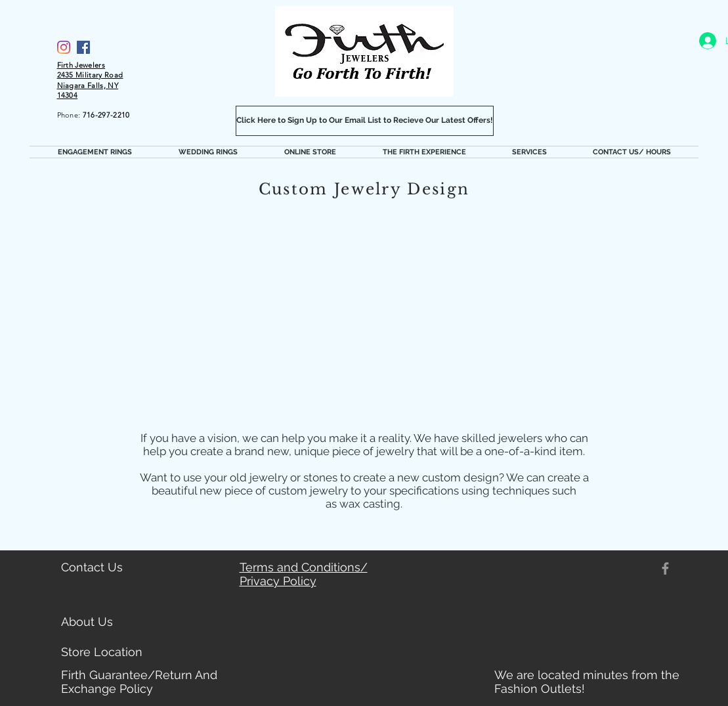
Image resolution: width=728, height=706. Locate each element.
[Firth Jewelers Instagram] (64, 47)
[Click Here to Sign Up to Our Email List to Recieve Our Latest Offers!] (365, 121)
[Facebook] (83, 47)
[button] (95, 152)
